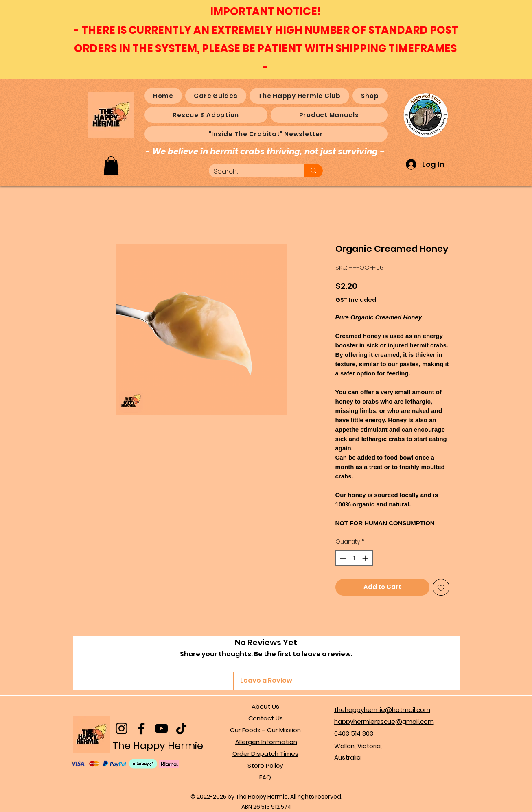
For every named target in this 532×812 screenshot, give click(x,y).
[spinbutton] (354, 558)
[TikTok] (181, 728)
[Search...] (251, 172)
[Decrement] (342, 558)
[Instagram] (122, 728)
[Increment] (366, 558)
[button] (111, 165)
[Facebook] (141, 728)
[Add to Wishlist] (441, 587)
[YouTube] (161, 728)
